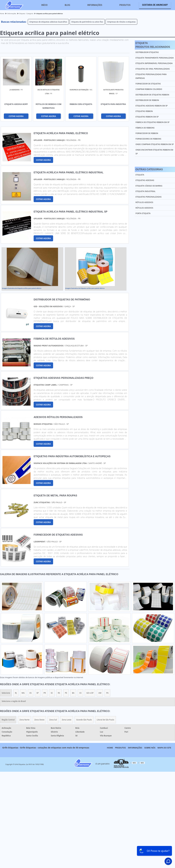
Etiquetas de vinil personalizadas (153, 69)
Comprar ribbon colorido (149, 89)
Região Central (8, 720)
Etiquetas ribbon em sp (147, 117)
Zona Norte (24, 720)
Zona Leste (66, 720)
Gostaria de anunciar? (155, 5)
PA (107, 693)
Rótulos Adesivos (144, 202)
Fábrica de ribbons (145, 128)
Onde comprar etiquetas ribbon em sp (155, 144)
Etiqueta (140, 175)
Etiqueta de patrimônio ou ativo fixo (87, 22)
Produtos (125, 5)
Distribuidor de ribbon (147, 100)
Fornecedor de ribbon (147, 133)
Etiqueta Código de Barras (149, 186)
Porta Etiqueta (143, 213)
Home (110, 748)
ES (30, 693)
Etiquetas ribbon (144, 111)
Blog (67, 5)
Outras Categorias (149, 169)
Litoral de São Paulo (105, 720)
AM (100, 693)
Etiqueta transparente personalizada (155, 58)
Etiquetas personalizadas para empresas (151, 76)
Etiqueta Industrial (146, 191)
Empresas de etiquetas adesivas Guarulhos (48, 22)
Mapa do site (164, 748)
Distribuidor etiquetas (147, 52)
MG (23, 693)
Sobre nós (150, 748)
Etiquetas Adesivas (145, 180)
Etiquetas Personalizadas (149, 197)
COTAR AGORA (16, 116)
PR (45, 693)
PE (66, 693)
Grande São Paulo (84, 720)
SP (38, 693)
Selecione (6, 693)
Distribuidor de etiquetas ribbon (152, 95)
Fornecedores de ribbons (148, 139)
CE (80, 693)
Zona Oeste (39, 720)
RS (59, 693)
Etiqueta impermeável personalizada (154, 63)
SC (52, 693)
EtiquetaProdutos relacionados (153, 45)
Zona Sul (53, 720)
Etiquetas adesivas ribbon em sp (152, 106)
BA (73, 693)
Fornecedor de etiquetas (148, 84)
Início (44, 5)
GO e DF (90, 693)
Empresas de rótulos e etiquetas (121, 22)
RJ (16, 693)
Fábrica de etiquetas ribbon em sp (153, 122)
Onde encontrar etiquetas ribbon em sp (154, 152)
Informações (95, 5)
